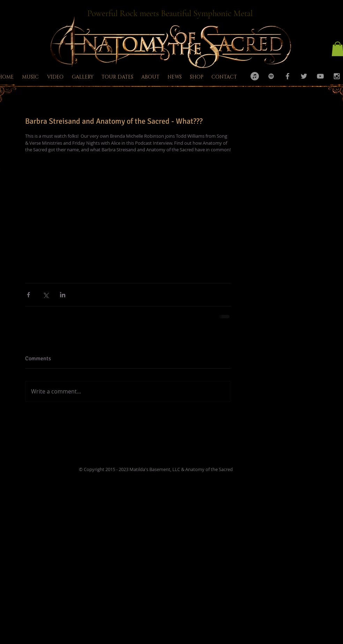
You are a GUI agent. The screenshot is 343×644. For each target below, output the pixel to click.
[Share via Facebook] (28, 295)
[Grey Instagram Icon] (337, 76)
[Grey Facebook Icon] (288, 76)
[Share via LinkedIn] (63, 295)
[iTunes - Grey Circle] (255, 76)
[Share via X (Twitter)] (46, 295)
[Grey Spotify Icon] (271, 76)
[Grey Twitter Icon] (304, 76)
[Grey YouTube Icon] (320, 76)
